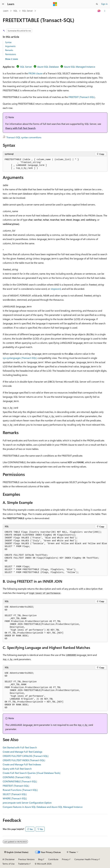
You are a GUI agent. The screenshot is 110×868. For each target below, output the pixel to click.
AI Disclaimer (9, 859)
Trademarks (23, 864)
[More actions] (105, 11)
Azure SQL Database (48, 67)
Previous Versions (26, 859)
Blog (40, 859)
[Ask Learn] (99, 11)
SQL (15, 11)
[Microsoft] (55, 4)
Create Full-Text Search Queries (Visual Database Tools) (32, 773)
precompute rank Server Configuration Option (27, 803)
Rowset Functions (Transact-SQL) (20, 790)
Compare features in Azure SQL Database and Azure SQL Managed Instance (43, 807)
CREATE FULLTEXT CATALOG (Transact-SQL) (26, 756)
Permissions (11, 54)
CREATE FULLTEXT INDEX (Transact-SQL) (24, 760)
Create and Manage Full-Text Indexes (22, 764)
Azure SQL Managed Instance (80, 67)
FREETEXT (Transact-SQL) (82, 97)
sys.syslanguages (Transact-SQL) (20, 358)
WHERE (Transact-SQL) (15, 798)
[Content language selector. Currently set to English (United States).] (16, 852)
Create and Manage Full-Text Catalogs (23, 752)
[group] (55, 552)
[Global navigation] (3, 4)
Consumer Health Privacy (86, 859)
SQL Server (27, 11)
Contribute (53, 859)
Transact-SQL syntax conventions (24, 137)
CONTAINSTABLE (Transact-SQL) (20, 781)
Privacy (65, 859)
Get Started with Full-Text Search (20, 747)
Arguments (10, 46)
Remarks (9, 50)
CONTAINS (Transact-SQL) (17, 777)
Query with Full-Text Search (20, 128)
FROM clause (35, 73)
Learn (6, 11)
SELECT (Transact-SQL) (15, 794)
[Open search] (97, 4)
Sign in (104, 4)
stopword (56, 289)
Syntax (8, 42)
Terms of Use (8, 864)
